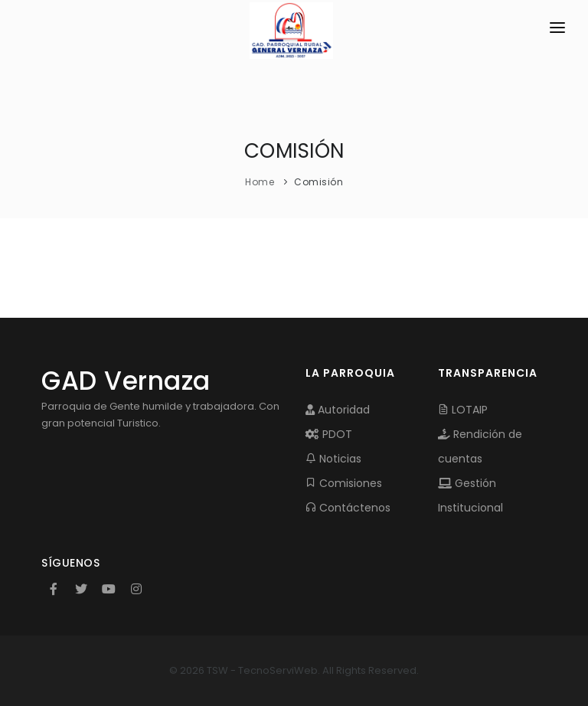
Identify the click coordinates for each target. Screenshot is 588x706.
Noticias (333, 459)
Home (260, 182)
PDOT (329, 434)
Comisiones (344, 483)
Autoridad (338, 410)
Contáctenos (348, 508)
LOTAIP (463, 410)
